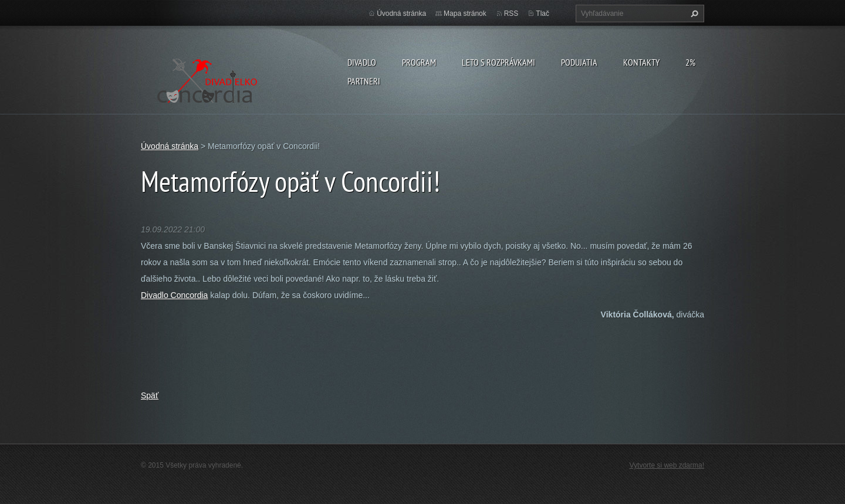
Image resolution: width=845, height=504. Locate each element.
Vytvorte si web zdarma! (667, 465)
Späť (150, 395)
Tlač (543, 13)
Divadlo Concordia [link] (174, 295)
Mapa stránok (465, 13)
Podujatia (579, 62)
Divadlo (362, 62)
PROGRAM (419, 62)
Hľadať (693, 13)
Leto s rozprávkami (498, 62)
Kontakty (641, 62)
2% (690, 62)
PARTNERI (364, 81)
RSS (511, 13)
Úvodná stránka (401, 13)
